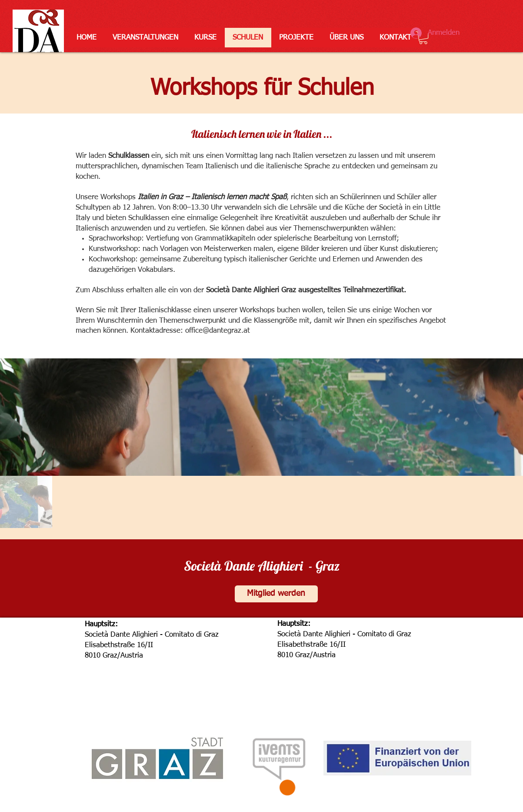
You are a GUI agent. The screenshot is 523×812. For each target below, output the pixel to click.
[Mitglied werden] (276, 594)
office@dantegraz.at (218, 331)
